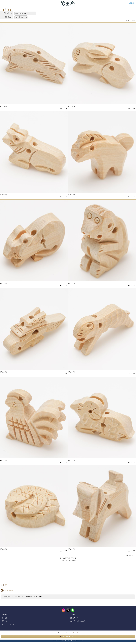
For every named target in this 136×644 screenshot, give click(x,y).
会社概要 (4, 615)
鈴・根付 (39, 597)
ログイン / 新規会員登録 (132, 3)
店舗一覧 (4, 621)
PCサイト (75, 632)
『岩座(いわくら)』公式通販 (12, 597)
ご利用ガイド (74, 618)
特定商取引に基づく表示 (77, 621)
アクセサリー (28, 597)
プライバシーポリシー (9, 624)
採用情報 (4, 618)
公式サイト (73, 615)
